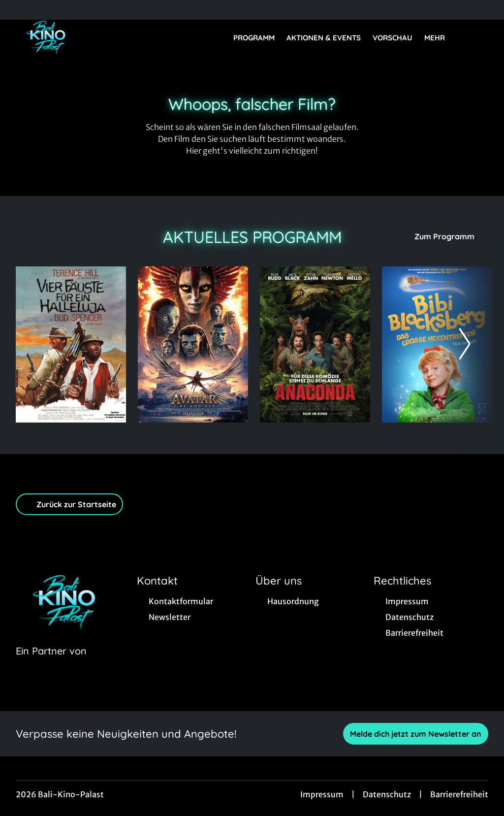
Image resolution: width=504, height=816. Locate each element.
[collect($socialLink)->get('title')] (18, 10)
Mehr (441, 38)
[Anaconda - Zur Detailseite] (315, 344)
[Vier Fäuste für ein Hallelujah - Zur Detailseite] (71, 344)
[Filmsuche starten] (478, 37)
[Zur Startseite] (85, 37)
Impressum (322, 794)
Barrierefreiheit (459, 794)
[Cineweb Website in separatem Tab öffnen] (51, 663)
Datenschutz (387, 794)
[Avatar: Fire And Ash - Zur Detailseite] (193, 344)
